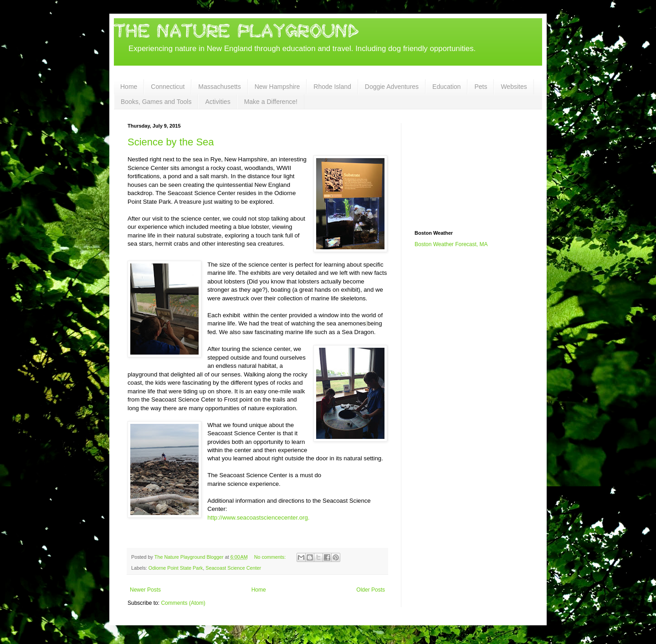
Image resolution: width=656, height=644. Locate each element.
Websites (514, 87)
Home (129, 87)
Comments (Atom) (183, 603)
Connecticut (168, 87)
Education (446, 87)
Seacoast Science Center (233, 568)
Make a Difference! (271, 102)
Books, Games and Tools (156, 102)
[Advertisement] (460, 169)
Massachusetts (219, 87)
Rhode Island (332, 87)
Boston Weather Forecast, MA (451, 244)
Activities (218, 102)
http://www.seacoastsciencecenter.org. (258, 518)
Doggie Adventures (392, 87)
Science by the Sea (171, 142)
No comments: (271, 557)
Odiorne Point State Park (176, 568)
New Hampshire (277, 87)
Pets (481, 87)
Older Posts (371, 590)
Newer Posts (145, 590)
